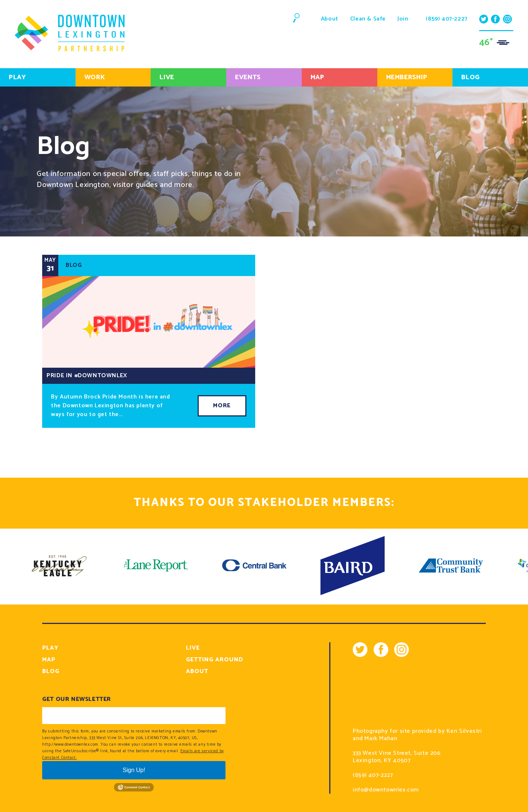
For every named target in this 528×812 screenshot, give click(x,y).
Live (167, 77)
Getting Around (214, 660)
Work (95, 77)
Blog (51, 671)
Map (318, 77)
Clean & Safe (368, 19)
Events (248, 77)
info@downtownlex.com (386, 790)
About (330, 19)
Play (17, 77)
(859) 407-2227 (446, 19)
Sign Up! (134, 770)
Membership (407, 77)
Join (403, 19)
